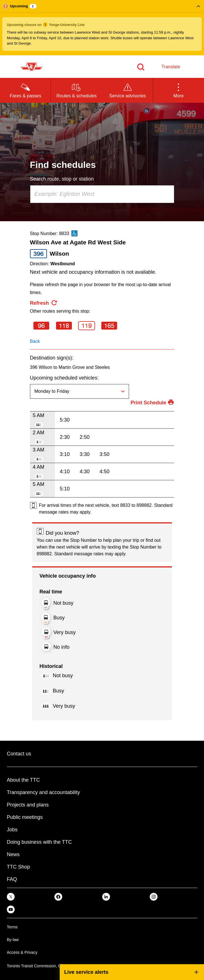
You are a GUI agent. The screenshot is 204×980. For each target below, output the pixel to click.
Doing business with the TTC (39, 842)
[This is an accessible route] (74, 233)
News (13, 854)
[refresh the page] (44, 303)
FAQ (12, 879)
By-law (13, 940)
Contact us (19, 754)
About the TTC (23, 780)
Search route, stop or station (62, 179)
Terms (12, 927)
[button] (102, 28)
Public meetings (25, 817)
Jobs (12, 830)
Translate (171, 67)
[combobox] (102, 194)
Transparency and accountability (43, 792)
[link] (11, 897)
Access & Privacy (22, 952)
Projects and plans (28, 805)
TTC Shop (18, 867)
